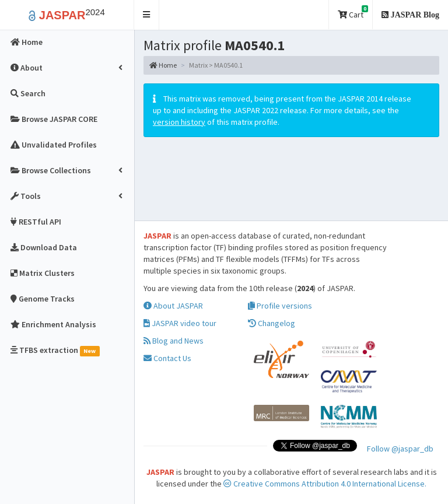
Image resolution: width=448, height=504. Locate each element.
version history (179, 122)
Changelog (272, 323)
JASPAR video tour (180, 323)
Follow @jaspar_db (400, 449)
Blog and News (174, 341)
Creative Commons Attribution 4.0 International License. (325, 484)
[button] (147, 15)
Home (163, 65)
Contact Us (167, 358)
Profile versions (280, 306)
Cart (353, 13)
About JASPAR (173, 306)
